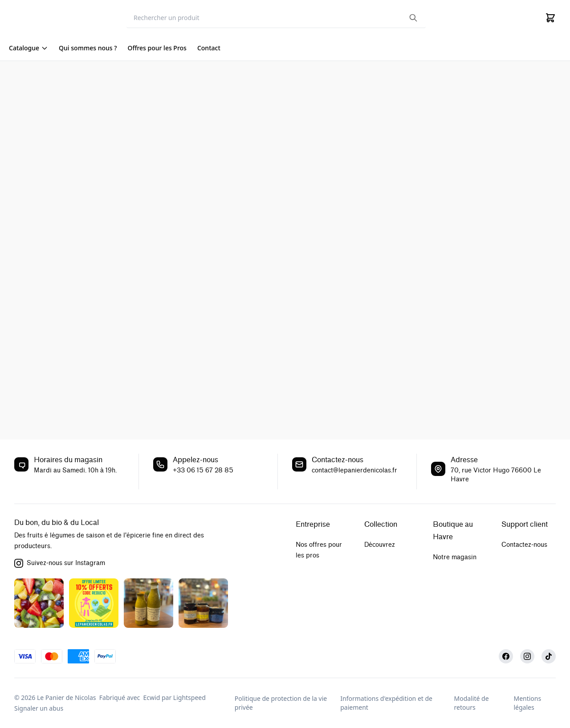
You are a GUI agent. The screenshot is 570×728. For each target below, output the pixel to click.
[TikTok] (549, 656)
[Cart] (550, 18)
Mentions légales (527, 703)
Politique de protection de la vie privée (281, 703)
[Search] (276, 18)
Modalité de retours (472, 703)
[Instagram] (527, 656)
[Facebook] (506, 656)
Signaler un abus (39, 708)
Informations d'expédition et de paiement (386, 703)
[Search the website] (413, 18)
